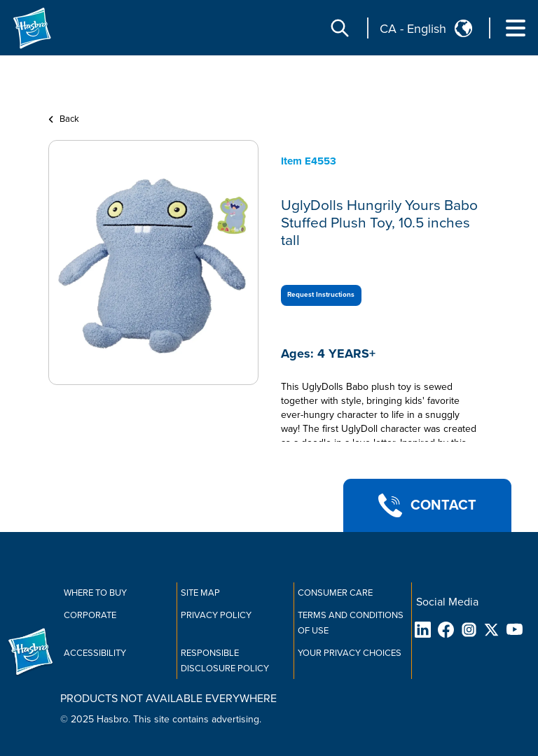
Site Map (200, 593)
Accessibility (95, 653)
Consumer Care (335, 593)
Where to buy (95, 593)
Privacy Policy (216, 615)
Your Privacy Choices (350, 653)
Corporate (90, 615)
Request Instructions (321, 295)
